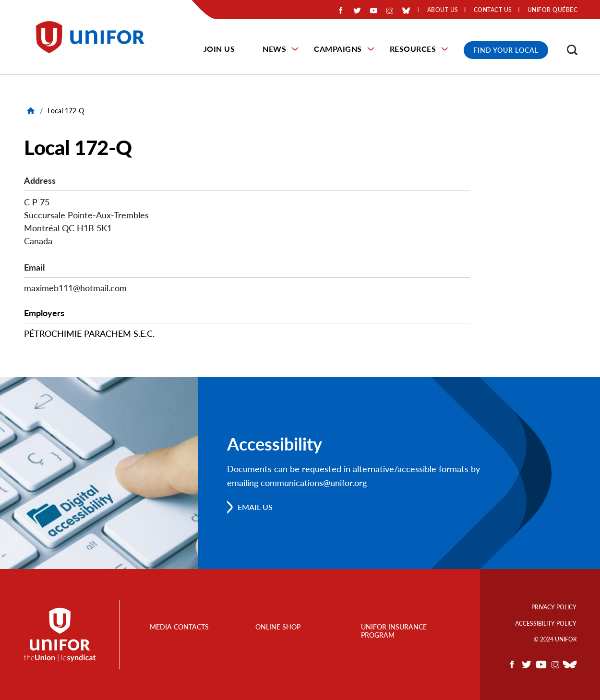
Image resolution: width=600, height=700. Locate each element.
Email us (255, 507)
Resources (413, 49)
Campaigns (338, 49)
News (274, 49)
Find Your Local (506, 50)
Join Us (219, 49)
